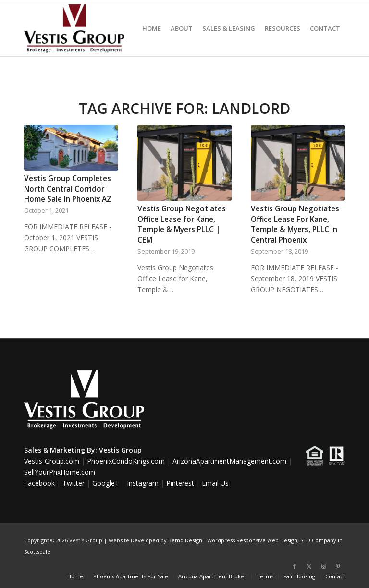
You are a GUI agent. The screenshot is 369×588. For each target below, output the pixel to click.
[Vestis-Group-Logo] (74, 28)
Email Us (215, 483)
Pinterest (180, 483)
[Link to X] (309, 566)
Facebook (39, 483)
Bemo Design (185, 540)
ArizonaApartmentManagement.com (229, 461)
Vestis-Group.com (52, 461)
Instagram (143, 483)
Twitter (74, 483)
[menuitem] (152, 28)
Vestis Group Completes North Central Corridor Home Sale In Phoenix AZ (68, 189)
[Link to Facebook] (295, 566)
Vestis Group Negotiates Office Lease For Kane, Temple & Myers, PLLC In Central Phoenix (295, 224)
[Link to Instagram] (323, 566)
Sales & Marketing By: (61, 450)
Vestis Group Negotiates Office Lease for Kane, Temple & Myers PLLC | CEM (182, 224)
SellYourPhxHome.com (60, 472)
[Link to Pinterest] (338, 566)
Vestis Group (120, 450)
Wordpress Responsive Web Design (252, 540)
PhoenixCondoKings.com (126, 461)
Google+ (106, 483)
